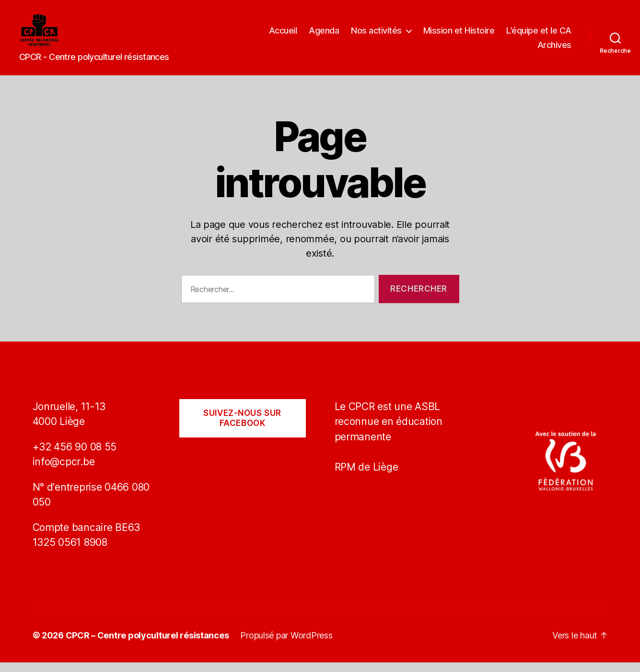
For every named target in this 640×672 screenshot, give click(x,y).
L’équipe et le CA (539, 35)
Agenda (324, 35)
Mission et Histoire (459, 35)
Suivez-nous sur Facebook (242, 428)
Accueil (283, 35)
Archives (554, 50)
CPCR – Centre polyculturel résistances (147, 645)
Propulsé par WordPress (286, 645)
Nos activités (376, 35)
